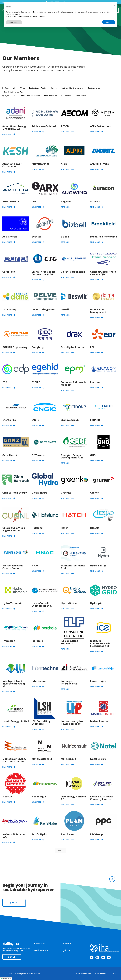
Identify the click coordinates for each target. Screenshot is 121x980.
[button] (114, 6)
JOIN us (14, 903)
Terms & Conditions (83, 973)
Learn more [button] (14, 22)
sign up (12, 957)
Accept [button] (109, 22)
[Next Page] (60, 851)
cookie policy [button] (15, 14)
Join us (67, 950)
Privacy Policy (100, 973)
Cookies (113, 973)
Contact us (40, 944)
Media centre (41, 950)
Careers (67, 944)
